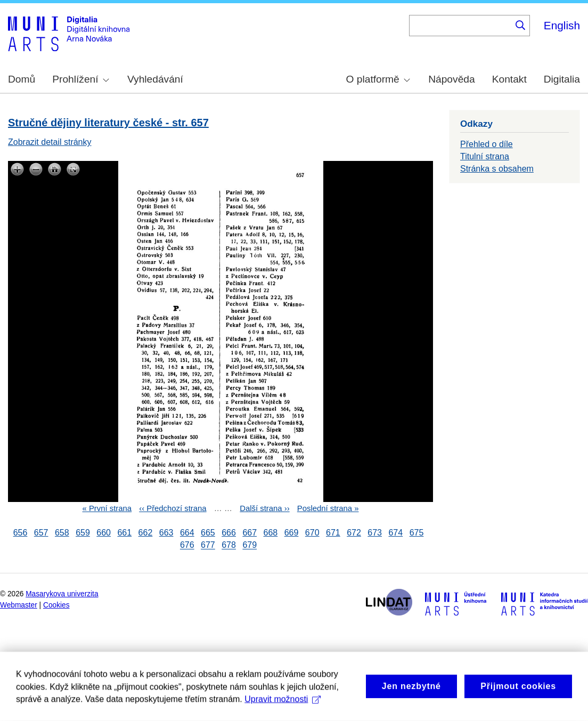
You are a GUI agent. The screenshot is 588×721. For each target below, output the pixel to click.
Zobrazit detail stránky (50, 142)
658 (62, 533)
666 (229, 533)
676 (187, 545)
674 (395, 533)
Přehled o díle (487, 144)
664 (187, 533)
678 (229, 545)
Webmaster (19, 605)
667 (250, 533)
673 (375, 533)
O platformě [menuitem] (378, 79)
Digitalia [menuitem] (562, 79)
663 (166, 533)
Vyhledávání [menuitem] (155, 79)
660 (104, 533)
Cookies (56, 605)
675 (417, 533)
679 (250, 545)
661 (124, 533)
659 (83, 533)
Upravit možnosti (283, 711)
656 (21, 533)
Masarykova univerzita (62, 594)
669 (292, 533)
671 (333, 533)
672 (354, 533)
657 (41, 533)
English (562, 25)
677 (208, 545)
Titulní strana (485, 156)
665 (208, 533)
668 (271, 533)
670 (312, 533)
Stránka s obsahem (497, 169)
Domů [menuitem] (22, 79)
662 (146, 533)
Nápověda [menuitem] (451, 79)
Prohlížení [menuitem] (80, 79)
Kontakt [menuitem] (509, 79)
